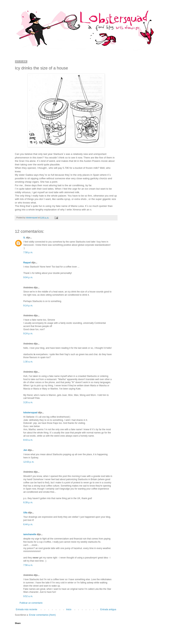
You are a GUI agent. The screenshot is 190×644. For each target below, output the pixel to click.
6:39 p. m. (28, 502)
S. (24, 238)
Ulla (25, 513)
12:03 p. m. (29, 462)
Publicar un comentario (31, 603)
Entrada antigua (108, 609)
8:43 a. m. (28, 440)
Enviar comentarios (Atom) (42, 615)
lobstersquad (30, 413)
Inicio (69, 609)
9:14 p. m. (28, 306)
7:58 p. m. (28, 252)
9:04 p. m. (28, 277)
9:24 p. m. (28, 334)
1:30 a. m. (28, 362)
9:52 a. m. (28, 596)
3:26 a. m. (28, 402)
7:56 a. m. (28, 565)
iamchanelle (30, 534)
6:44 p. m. (28, 524)
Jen (25, 450)
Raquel (27, 263)
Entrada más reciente (27, 609)
